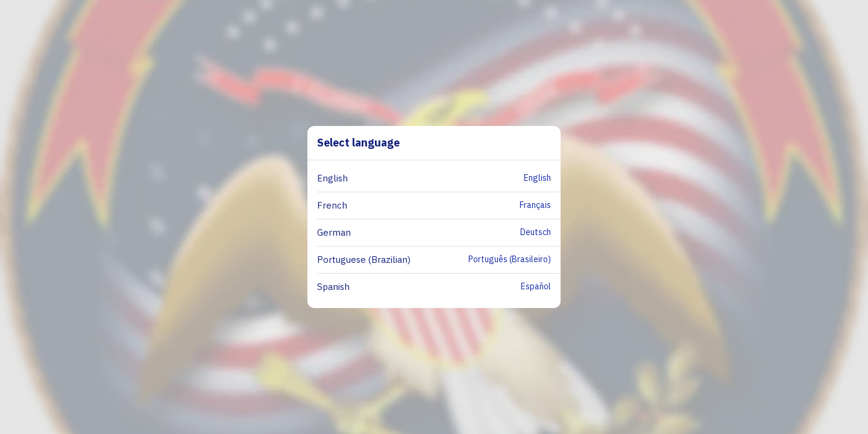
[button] (439, 179)
